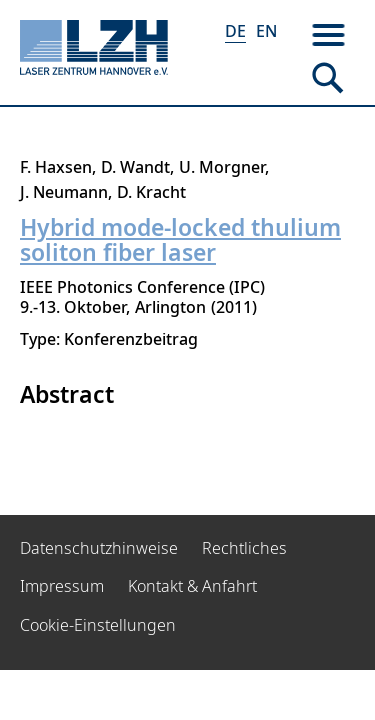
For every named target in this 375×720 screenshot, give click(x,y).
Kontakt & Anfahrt (192, 586)
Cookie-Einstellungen (98, 625)
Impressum (62, 586)
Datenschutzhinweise (99, 548)
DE (235, 31)
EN (266, 31)
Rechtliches (244, 548)
